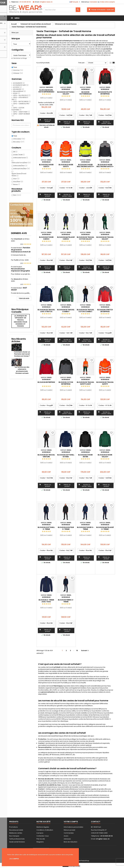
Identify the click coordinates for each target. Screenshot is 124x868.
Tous (15, 67)
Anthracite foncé (21, 158)
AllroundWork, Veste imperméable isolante (46, 92)
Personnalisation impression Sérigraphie (20, 270)
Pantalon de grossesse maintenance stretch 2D (21, 250)
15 (77, 651)
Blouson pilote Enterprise (105, 93)
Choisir (98, 63)
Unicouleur (19, 139)
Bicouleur (19, 142)
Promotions (13, 827)
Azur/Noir (18, 182)
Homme (18, 70)
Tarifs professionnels (17, 839)
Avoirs (66, 836)
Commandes (69, 833)
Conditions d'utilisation (45, 830)
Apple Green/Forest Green (19, 175)
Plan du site (41, 839)
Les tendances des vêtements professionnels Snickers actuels (22, 370)
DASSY (50, 53)
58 (15, 152)
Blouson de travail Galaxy (105, 238)
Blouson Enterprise (46, 382)
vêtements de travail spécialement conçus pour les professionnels (72, 668)
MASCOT (56, 53)
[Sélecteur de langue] (75, 2)
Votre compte (71, 822)
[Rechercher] (62, 10)
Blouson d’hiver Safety (46, 166)
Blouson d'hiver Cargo (46, 238)
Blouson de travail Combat (66, 311)
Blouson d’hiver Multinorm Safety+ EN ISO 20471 (85, 166)
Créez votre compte (107, 2)
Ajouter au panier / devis (105, 123)
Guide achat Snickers (17, 842)
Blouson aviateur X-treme (66, 528)
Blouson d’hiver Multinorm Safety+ (105, 166)
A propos (40, 833)
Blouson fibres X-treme (66, 601)
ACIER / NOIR (19, 155)
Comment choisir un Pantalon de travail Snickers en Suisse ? (22, 354)
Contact (96, 822)
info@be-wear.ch (46, 2)
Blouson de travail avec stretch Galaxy (46, 311)
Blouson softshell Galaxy (66, 93)
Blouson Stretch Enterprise (105, 311)
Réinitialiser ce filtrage (20, 58)
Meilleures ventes (16, 833)
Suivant (85, 651)
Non (17, 195)
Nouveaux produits (16, 830)
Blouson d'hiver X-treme (85, 528)
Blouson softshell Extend (66, 456)
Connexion (93, 2)
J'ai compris (14, 859)
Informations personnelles (73, 827)
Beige (17, 185)
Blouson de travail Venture (46, 456)
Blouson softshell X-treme (46, 528)
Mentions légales (43, 827)
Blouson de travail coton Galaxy (85, 238)
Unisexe (18, 73)
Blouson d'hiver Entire (85, 456)
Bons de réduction (71, 842)
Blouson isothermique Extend (85, 94)
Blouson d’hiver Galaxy (105, 456)
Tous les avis (24, 298)
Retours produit (69, 830)
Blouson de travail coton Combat (85, 311)
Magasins (40, 842)
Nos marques (14, 836)
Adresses (67, 839)
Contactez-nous (43, 836)
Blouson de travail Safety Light (85, 383)
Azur (16, 179)
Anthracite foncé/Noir (21, 163)
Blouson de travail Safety (105, 383)
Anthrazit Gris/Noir (22, 169)
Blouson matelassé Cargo (66, 238)
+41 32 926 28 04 (25, 2)
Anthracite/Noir (20, 166)
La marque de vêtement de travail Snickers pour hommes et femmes (21, 321)
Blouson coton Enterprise (66, 383)
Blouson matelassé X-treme (105, 528)
